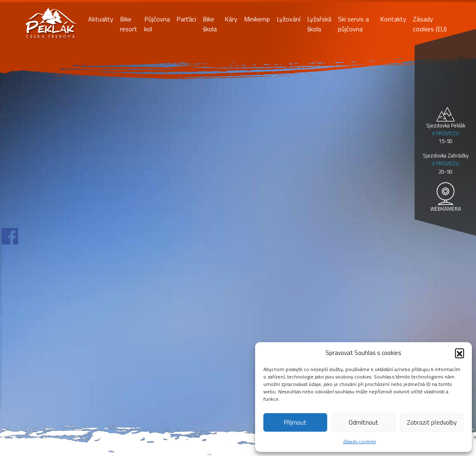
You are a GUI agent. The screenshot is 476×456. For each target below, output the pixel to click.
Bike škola (210, 24)
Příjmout (295, 422)
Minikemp (257, 19)
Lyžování (288, 19)
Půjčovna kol (157, 24)
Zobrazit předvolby (432, 422)
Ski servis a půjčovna (353, 24)
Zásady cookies (360, 441)
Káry (231, 19)
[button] (460, 353)
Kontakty (393, 19)
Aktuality (101, 19)
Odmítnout (363, 422)
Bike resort (129, 24)
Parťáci (186, 19)
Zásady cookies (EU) (430, 24)
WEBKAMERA (446, 209)
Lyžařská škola (319, 24)
